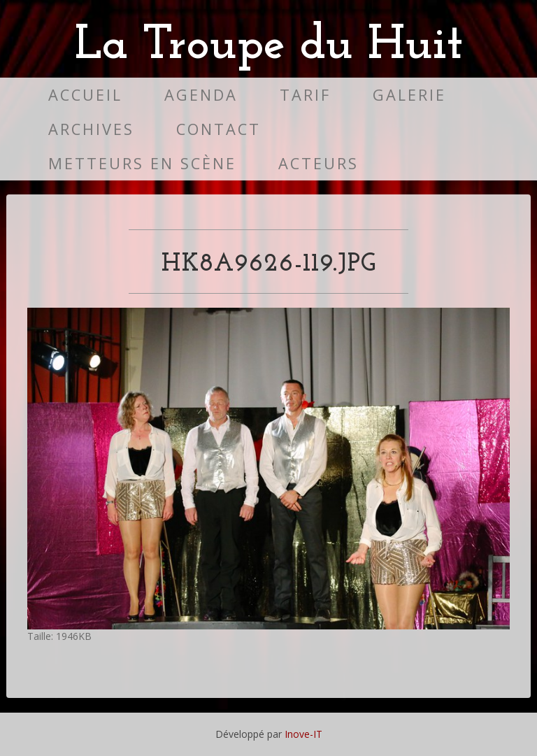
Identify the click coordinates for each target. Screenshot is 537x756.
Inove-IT (303, 734)
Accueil (85, 95)
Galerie (409, 95)
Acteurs (318, 163)
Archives (91, 129)
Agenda (201, 95)
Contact (219, 129)
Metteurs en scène (142, 163)
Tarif (305, 95)
